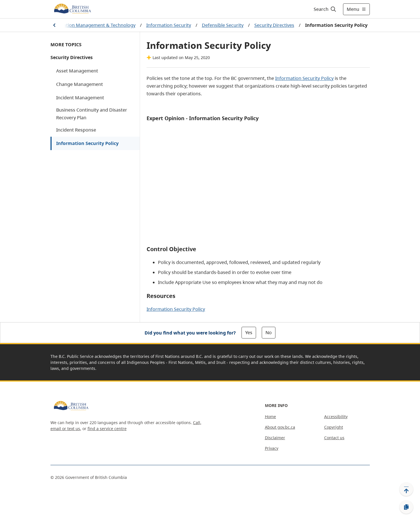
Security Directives (274, 25)
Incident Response (76, 130)
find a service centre (107, 429)
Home (270, 417)
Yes (249, 332)
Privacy (272, 448)
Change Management (80, 84)
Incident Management (80, 98)
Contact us (334, 438)
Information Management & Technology (92, 25)
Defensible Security (223, 25)
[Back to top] (406, 489)
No (269, 332)
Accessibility (336, 417)
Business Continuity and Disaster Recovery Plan (92, 114)
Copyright (334, 427)
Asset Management (77, 71)
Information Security (169, 25)
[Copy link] (406, 507)
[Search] (325, 9)
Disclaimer (275, 438)
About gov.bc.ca (280, 427)
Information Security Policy (87, 143)
